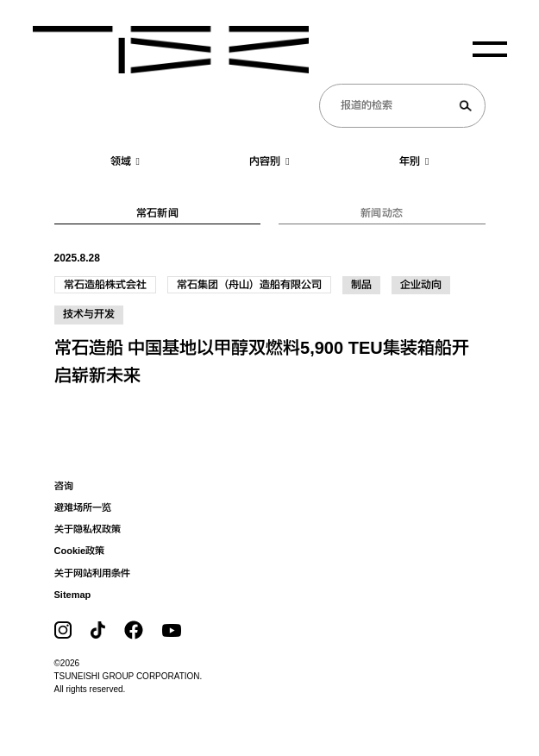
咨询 (64, 486)
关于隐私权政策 (88, 529)
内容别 (269, 161)
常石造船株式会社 (105, 285)
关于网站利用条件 (92, 573)
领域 (125, 161)
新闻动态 (382, 213)
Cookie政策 (80, 551)
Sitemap (73, 595)
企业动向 (421, 285)
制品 (361, 285)
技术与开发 (89, 314)
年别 (414, 161)
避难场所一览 (83, 507)
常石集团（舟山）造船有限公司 (249, 285)
